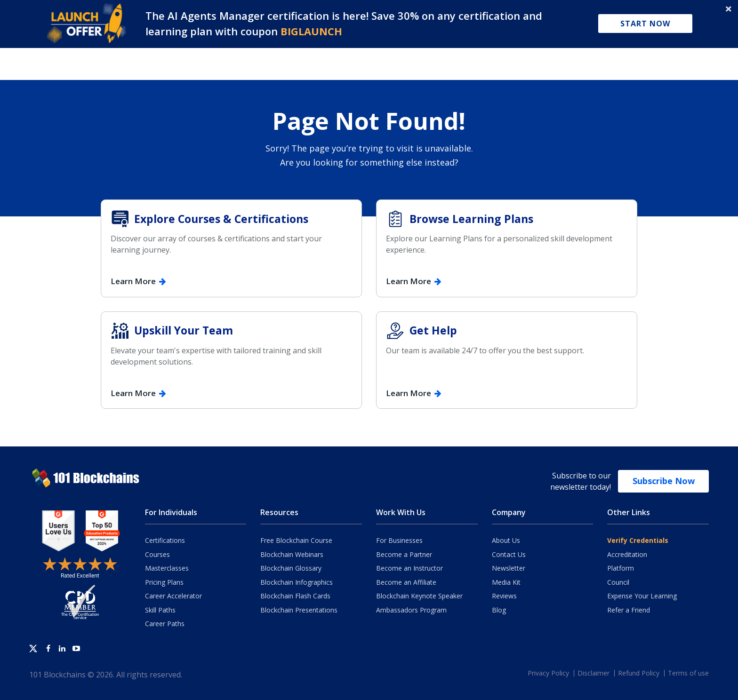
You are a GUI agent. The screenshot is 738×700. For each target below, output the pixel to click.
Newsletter (509, 568)
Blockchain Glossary (291, 568)
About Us (506, 540)
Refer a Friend (629, 610)
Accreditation (627, 554)
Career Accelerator (173, 596)
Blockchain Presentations (299, 610)
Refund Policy (639, 673)
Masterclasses (167, 568)
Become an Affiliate (406, 582)
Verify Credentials (638, 540)
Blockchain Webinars (292, 554)
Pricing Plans (164, 582)
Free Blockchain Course (296, 540)
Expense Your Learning (642, 596)
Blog (499, 610)
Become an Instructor (409, 568)
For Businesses (399, 540)
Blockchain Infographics (297, 582)
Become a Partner (404, 554)
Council (618, 582)
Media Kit (506, 582)
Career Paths (165, 624)
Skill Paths (160, 610)
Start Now (645, 24)
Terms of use (688, 673)
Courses (157, 554)
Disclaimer (594, 673)
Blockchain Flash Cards (295, 596)
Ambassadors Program (411, 610)
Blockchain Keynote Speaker (419, 596)
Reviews (504, 596)
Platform (621, 568)
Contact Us (509, 554)
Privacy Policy (548, 673)
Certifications (165, 540)
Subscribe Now (664, 481)
